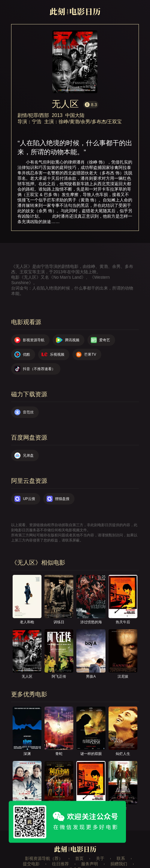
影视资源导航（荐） (44, 858)
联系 (121, 858)
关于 (100, 858)
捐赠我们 (119, 864)
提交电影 (31, 864)
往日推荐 (60, 864)
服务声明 (90, 864)
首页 (79, 858)
